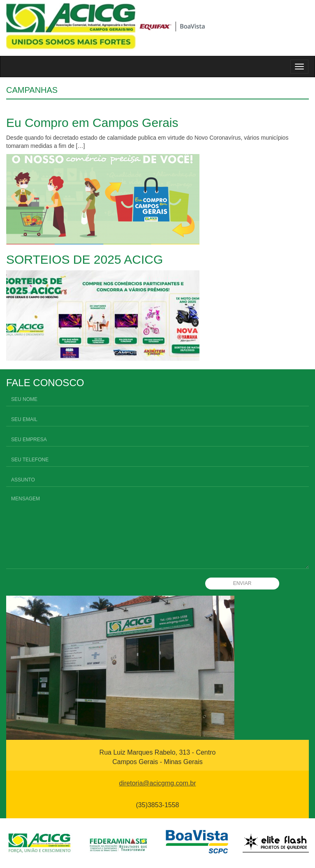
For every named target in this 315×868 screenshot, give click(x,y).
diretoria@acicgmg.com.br (158, 783)
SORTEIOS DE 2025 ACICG (85, 259)
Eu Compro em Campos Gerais (92, 123)
